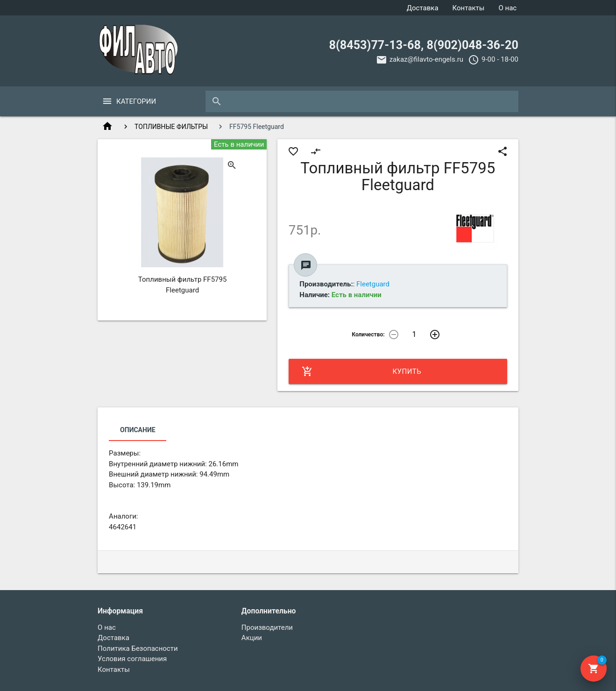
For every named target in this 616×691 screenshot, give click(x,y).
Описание (138, 430)
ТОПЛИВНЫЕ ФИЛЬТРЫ (171, 127)
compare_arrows (316, 151)
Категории (136, 101)
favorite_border (293, 151)
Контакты (469, 8)
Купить (361, 371)
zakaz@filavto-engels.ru (426, 59)
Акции (252, 638)
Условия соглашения (132, 659)
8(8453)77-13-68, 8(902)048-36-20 (424, 45)
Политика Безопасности (138, 648)
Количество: (368, 335)
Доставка (423, 8)
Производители (267, 627)
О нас (507, 8)
